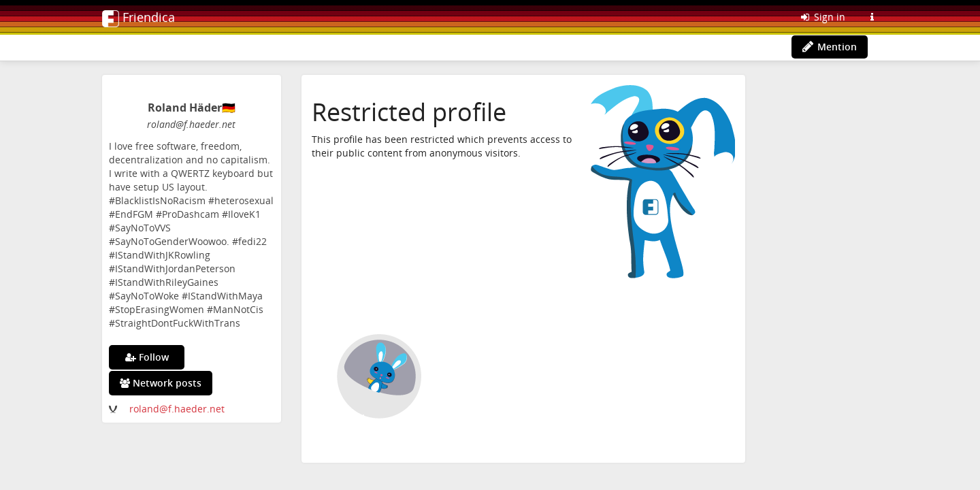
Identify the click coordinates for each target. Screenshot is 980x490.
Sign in (822, 17)
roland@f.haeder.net (177, 409)
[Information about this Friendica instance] (872, 17)
